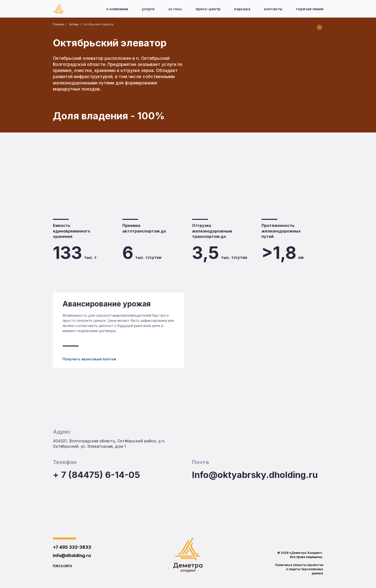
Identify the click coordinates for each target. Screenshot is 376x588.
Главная (58, 24)
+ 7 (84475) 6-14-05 (96, 475)
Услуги (148, 9)
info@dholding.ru (72, 555)
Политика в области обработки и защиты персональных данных (299, 569)
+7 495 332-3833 (72, 547)
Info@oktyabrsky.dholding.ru (255, 475)
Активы (175, 9)
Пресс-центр (208, 9)
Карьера (242, 9)
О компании (117, 9)
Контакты (273, 9)
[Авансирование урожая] (119, 330)
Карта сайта (62, 565)
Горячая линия (310, 9)
